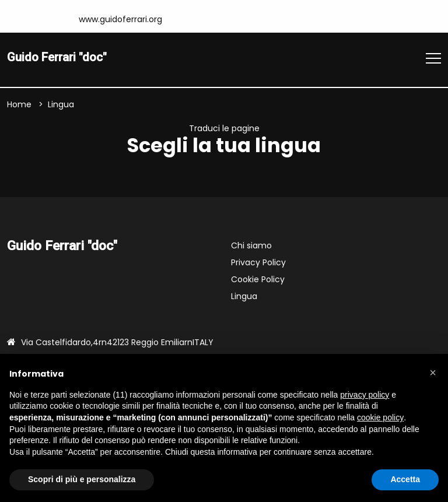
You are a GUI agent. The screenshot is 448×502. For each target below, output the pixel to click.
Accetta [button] (405, 479)
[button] (433, 373)
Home (19, 106)
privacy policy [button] (365, 395)
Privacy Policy (258, 264)
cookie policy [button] (380, 417)
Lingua (244, 298)
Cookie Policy (258, 281)
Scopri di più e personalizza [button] (82, 479)
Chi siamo (251, 247)
